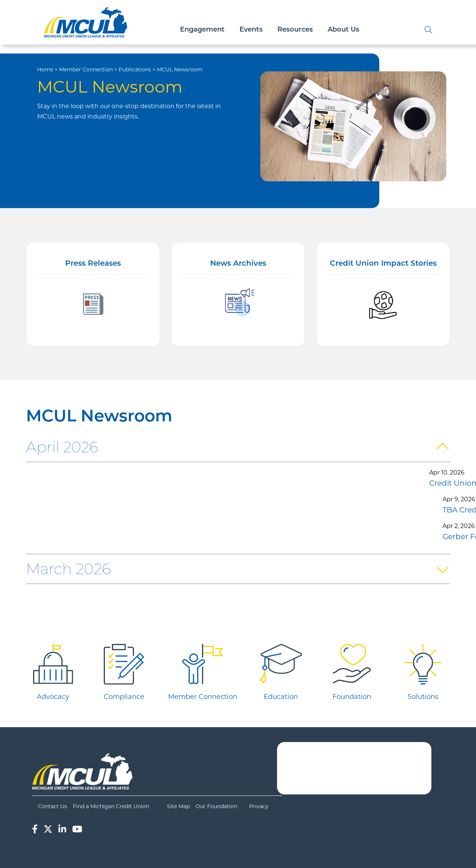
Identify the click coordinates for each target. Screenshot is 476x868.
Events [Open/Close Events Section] (251, 30)
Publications (135, 69)
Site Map (178, 806)
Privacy (259, 806)
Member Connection (86, 69)
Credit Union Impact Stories (383, 264)
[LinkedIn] (62, 829)
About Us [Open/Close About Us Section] (343, 30)
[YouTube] (77, 829)
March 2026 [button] (68, 569)
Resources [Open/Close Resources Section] (295, 30)
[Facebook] (35, 829)
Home (45, 69)
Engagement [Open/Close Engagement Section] (202, 30)
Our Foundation (216, 806)
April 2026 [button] (62, 447)
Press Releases (93, 264)
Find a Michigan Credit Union (111, 806)
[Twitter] (48, 829)
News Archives (238, 264)
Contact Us (52, 806)
